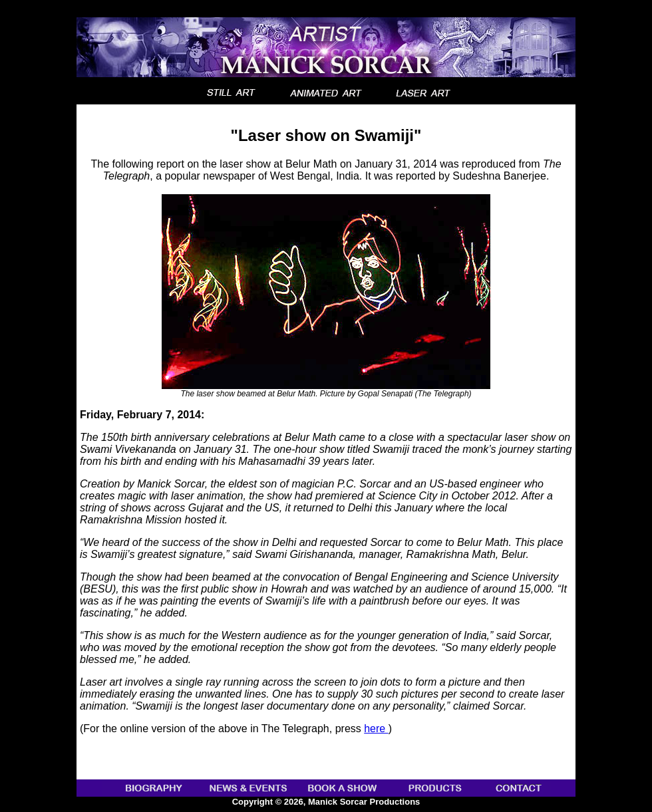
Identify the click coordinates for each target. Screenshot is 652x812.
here (376, 729)
